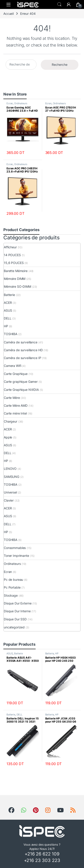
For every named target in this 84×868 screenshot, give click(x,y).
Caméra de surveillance (21, 342)
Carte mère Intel (15, 413)
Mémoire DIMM (15, 279)
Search (59, 4)
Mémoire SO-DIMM (17, 286)
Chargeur (11, 421)
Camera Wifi (12, 366)
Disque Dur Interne (17, 611)
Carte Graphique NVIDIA (21, 390)
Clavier (9, 500)
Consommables (15, 548)
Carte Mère (12, 398)
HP (6, 326)
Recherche (60, 65)
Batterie (9, 295)
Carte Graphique (16, 374)
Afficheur (10, 247)
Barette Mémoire (16, 271)
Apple (8, 437)
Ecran (10, 103)
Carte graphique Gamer (21, 382)
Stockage (11, 595)
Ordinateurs (21, 103)
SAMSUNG (12, 477)
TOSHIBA (11, 334)
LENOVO (10, 469)
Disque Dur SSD (15, 619)
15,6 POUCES (14, 263)
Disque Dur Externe (18, 603)
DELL (8, 318)
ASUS (8, 310)
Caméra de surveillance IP (23, 358)
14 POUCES (12, 255)
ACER (8, 303)
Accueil (9, 14)
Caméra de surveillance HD (23, 350)
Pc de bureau (13, 580)
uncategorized (14, 627)
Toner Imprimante (16, 556)
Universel (10, 492)
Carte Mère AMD (16, 405)
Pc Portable (12, 587)
